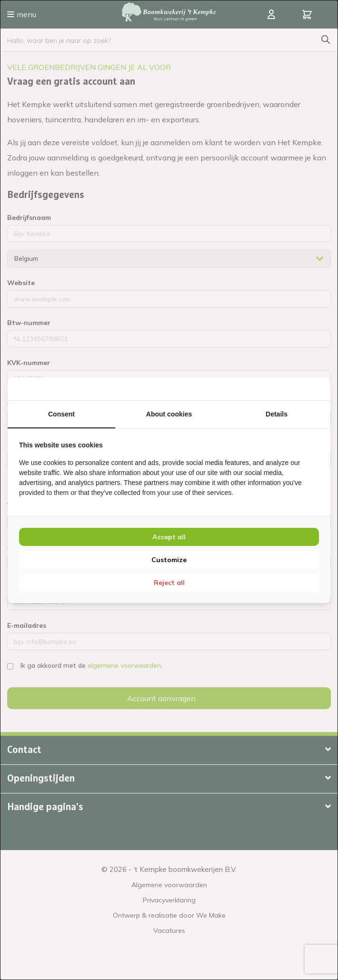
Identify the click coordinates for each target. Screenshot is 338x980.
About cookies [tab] (169, 414)
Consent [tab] (61, 414)
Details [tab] (277, 414)
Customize (169, 560)
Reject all (169, 583)
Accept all (169, 537)
